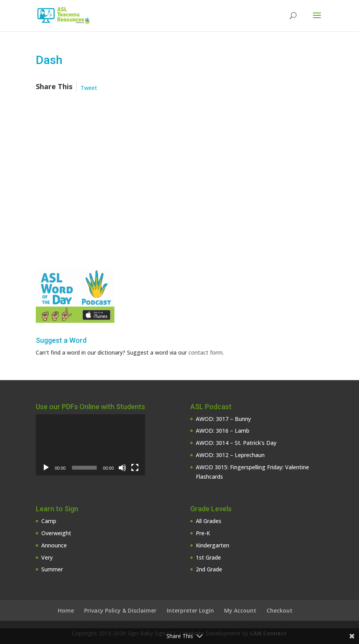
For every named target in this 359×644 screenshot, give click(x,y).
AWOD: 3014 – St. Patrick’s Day (236, 443)
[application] (90, 445)
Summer (52, 569)
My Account (240, 610)
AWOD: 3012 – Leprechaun (230, 455)
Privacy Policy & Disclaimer (120, 610)
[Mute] (122, 468)
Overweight (56, 533)
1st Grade (208, 557)
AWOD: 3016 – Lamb (223, 431)
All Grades (209, 521)
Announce (54, 545)
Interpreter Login (190, 610)
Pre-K (203, 533)
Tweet (89, 88)
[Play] (46, 468)
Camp (49, 521)
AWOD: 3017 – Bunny (223, 419)
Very (47, 557)
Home (66, 610)
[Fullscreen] (135, 468)
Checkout (280, 610)
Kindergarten (213, 545)
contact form (205, 352)
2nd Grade (209, 569)
